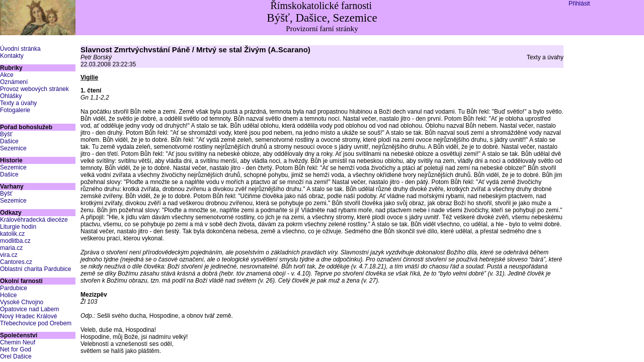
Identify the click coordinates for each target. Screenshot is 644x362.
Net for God (16, 349)
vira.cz (9, 255)
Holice (8, 295)
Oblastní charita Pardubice (35, 269)
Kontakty (12, 56)
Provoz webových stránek (34, 89)
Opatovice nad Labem (29, 309)
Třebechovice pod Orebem (36, 323)
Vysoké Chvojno (22, 302)
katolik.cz (12, 234)
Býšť (6, 134)
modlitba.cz (15, 241)
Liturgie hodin (18, 227)
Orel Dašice (16, 356)
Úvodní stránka (20, 49)
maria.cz (11, 248)
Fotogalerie (15, 110)
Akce (7, 75)
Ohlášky (11, 96)
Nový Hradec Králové (28, 316)
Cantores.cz (16, 262)
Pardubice (14, 288)
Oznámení (14, 82)
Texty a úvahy (18, 103)
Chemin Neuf (18, 342)
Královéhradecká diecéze (34, 220)
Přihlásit (579, 4)
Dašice (9, 141)
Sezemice (13, 148)
